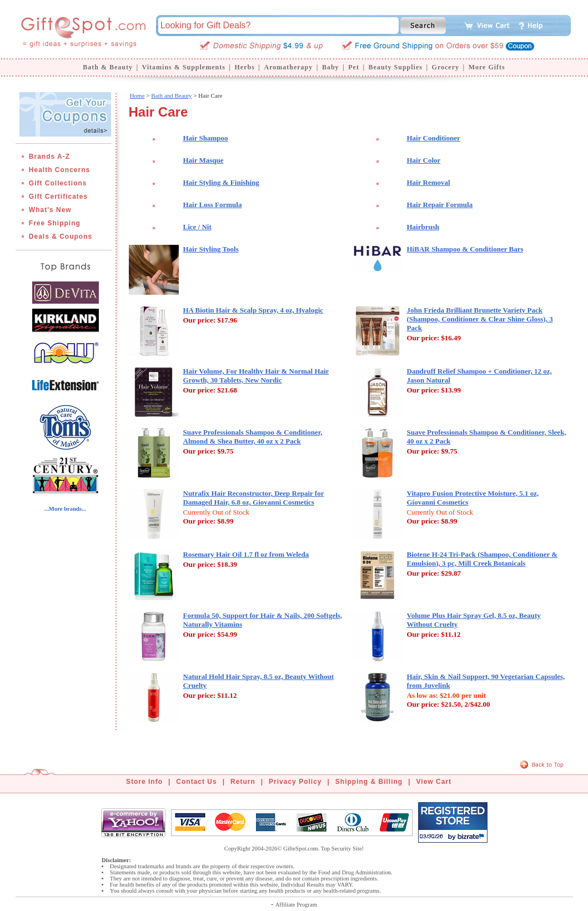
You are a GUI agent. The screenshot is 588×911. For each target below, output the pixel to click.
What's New (50, 210)
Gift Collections (58, 183)
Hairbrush (423, 227)
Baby (331, 67)
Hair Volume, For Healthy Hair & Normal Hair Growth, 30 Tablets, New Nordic (256, 376)
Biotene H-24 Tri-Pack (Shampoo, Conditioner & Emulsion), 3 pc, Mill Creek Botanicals (483, 559)
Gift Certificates (58, 197)
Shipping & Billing (369, 782)
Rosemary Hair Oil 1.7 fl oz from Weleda (246, 554)
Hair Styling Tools (211, 249)
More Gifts (487, 67)
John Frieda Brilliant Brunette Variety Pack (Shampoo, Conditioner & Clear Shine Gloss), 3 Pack (480, 319)
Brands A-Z (49, 157)
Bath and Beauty (171, 95)
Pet (354, 67)
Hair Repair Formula (440, 205)
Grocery (446, 67)
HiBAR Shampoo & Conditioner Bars (465, 249)
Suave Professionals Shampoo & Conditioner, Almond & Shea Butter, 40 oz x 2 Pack (253, 437)
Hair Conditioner (434, 138)
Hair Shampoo (206, 138)
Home (137, 95)
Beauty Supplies (396, 67)
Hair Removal (429, 182)
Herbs (244, 67)
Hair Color (424, 160)
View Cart (434, 782)
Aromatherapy (288, 67)
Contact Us (196, 782)
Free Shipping (55, 223)
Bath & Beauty (108, 67)
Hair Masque (203, 160)
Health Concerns (59, 170)
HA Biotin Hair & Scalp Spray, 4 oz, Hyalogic (253, 310)
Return (243, 782)
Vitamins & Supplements (184, 67)
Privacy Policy (295, 782)
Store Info (144, 782)
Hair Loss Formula (213, 205)
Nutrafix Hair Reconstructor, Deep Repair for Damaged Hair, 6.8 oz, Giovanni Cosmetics (254, 498)
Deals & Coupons (61, 236)
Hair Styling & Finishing (221, 182)
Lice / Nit (197, 227)
